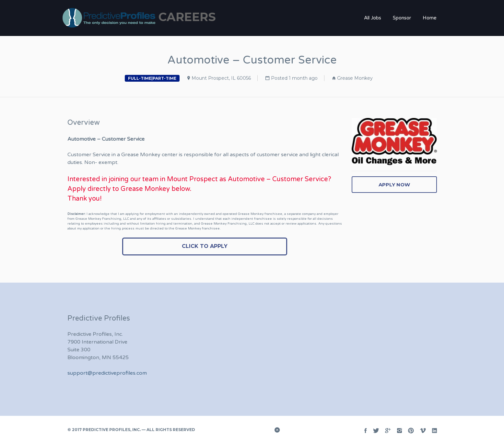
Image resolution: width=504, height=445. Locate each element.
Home (430, 18)
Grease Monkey (355, 78)
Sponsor (402, 18)
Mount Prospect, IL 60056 (221, 78)
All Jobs (373, 18)
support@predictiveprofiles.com (107, 373)
